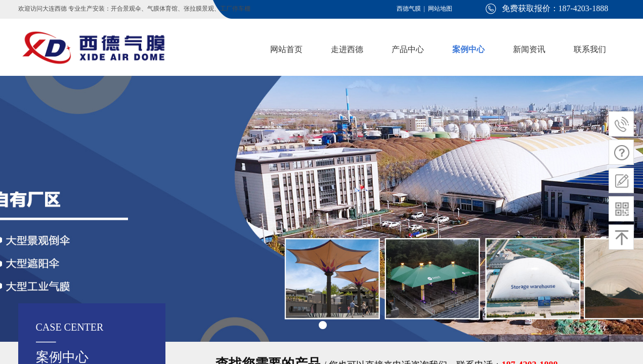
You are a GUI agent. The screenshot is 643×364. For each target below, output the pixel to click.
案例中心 (468, 49)
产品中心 (408, 49)
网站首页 (286, 49)
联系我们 (590, 49)
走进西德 (347, 49)
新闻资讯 (529, 49)
